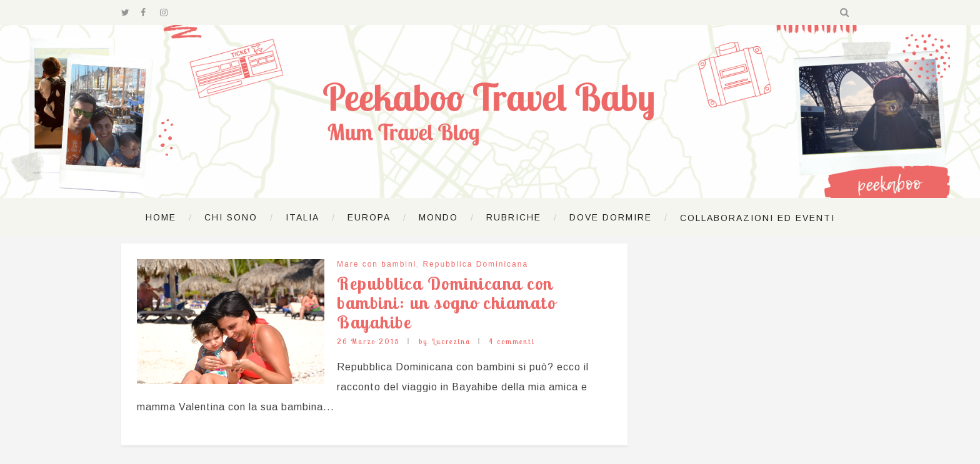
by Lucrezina (445, 341)
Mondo (438, 217)
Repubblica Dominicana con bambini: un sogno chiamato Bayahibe (446, 303)
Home (161, 217)
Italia (302, 217)
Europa (369, 217)
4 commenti (512, 341)
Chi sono (231, 217)
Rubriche (514, 217)
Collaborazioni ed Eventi (757, 218)
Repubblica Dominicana (475, 264)
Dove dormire (611, 217)
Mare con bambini (377, 264)
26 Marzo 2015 (368, 341)
